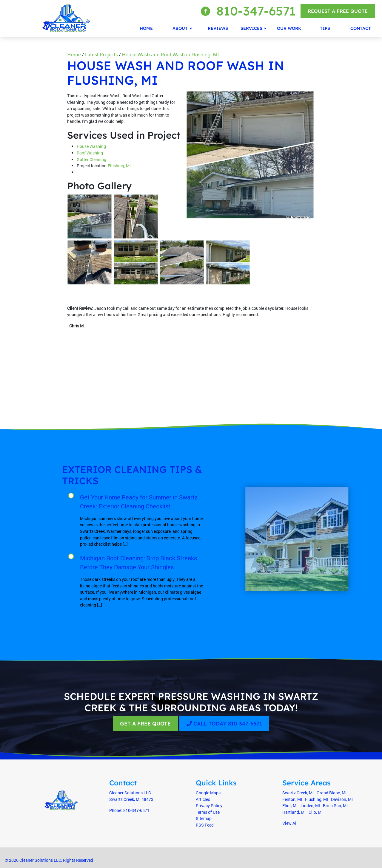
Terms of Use (208, 812)
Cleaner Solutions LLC (40, 860)
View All (290, 823)
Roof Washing (90, 153)
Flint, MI (290, 806)
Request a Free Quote (338, 11)
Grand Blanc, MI (332, 793)
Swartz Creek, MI (298, 793)
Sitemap (204, 818)
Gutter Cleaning (91, 159)
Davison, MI (342, 799)
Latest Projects (101, 55)
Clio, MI (316, 812)
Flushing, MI (119, 166)
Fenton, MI (292, 799)
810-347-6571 (256, 11)
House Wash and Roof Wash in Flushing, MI (171, 55)
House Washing (91, 146)
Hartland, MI (294, 812)
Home (74, 55)
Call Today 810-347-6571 (224, 723)
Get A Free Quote (145, 723)
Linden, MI (310, 806)
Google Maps (208, 793)
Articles (203, 799)
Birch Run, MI (335, 806)
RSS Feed (205, 825)
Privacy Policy (209, 806)
